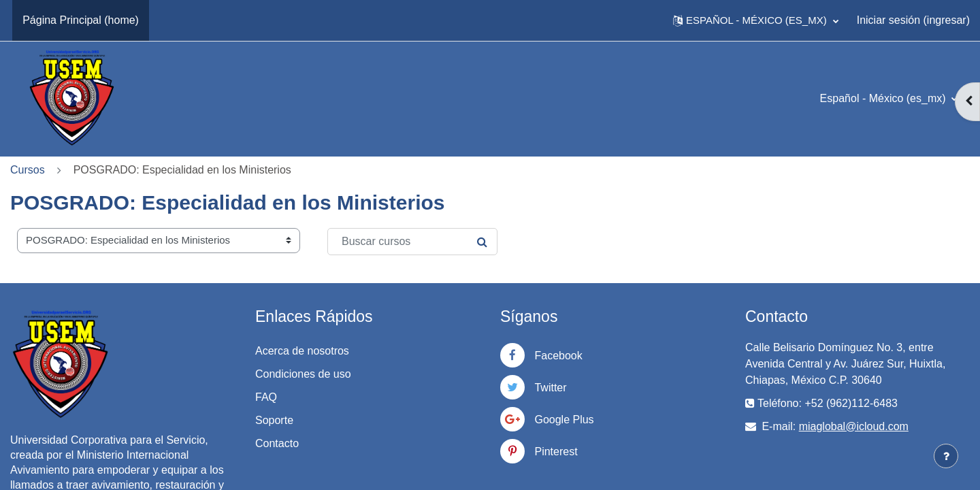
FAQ (266, 397)
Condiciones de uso (303, 374)
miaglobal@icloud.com (854, 426)
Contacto (277, 443)
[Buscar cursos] (412, 242)
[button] (756, 20)
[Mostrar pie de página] (946, 456)
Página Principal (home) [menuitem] (81, 20)
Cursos (28, 170)
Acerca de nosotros (302, 351)
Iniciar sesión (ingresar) (913, 20)
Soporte (274, 420)
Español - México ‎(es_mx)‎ (884, 98)
